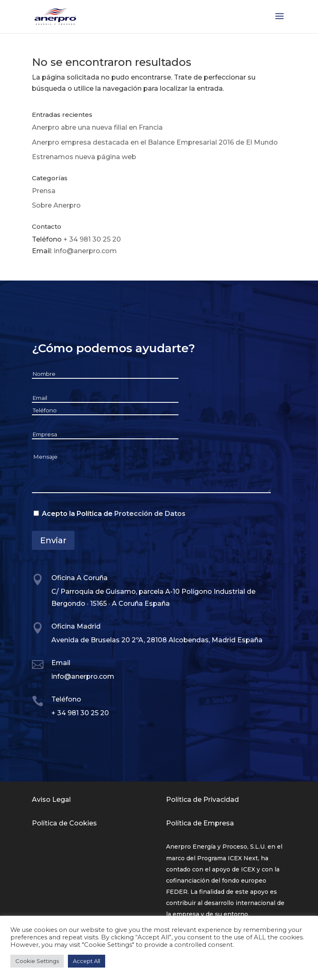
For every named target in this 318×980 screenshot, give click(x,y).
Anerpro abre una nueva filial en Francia (97, 127)
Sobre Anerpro (56, 205)
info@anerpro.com (85, 251)
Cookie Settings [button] (37, 961)
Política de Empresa (200, 823)
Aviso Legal (51, 800)
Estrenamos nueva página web (84, 157)
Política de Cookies (64, 823)
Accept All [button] (87, 961)
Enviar (53, 540)
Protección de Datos (150, 514)
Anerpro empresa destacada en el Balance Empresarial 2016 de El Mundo (155, 142)
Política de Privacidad (202, 800)
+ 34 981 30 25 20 (92, 239)
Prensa (44, 191)
